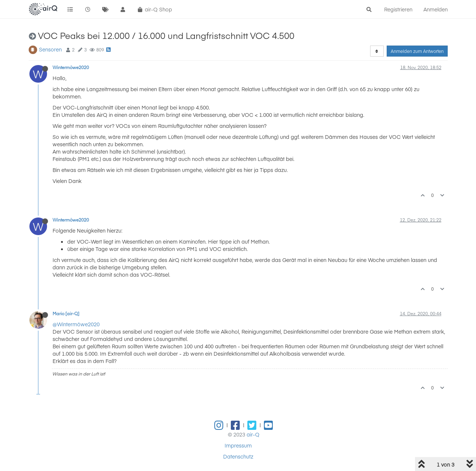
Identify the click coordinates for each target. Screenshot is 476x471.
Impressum (238, 445)
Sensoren (50, 49)
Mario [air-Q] (66, 313)
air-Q (253, 434)
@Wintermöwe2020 (76, 324)
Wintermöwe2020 (71, 67)
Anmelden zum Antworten (417, 51)
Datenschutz (238, 456)
